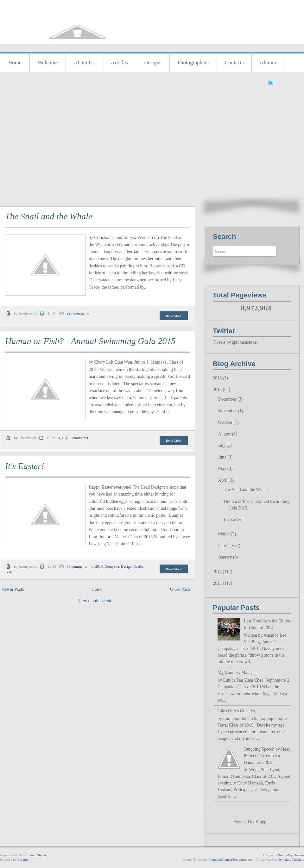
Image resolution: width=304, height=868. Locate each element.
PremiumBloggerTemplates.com (231, 859)
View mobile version (96, 601)
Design (126, 566)
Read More (174, 316)
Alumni (268, 62)
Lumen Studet (36, 855)
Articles (119, 62)
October (226, 422)
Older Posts (180, 589)
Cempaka (112, 566)
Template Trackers (291, 859)
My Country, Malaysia (237, 673)
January (226, 557)
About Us (84, 62)
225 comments (78, 313)
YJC (9, 572)
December (228, 399)
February (227, 546)
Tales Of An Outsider (236, 711)
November (228, 411)
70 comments (77, 566)
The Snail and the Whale (49, 216)
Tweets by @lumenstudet (235, 342)
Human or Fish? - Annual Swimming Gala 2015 (90, 341)
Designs (153, 62)
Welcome (48, 62)
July (222, 445)
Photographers (193, 62)
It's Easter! (25, 466)
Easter (138, 566)
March (225, 534)
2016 (218, 378)
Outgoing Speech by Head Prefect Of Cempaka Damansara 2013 (267, 756)
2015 (99, 566)
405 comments (77, 438)
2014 (218, 572)
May (223, 468)
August (225, 434)
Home (15, 62)
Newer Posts (13, 589)
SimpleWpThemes (291, 855)
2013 (218, 583)
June (223, 457)
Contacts (234, 62)
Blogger (263, 822)
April (223, 480)
